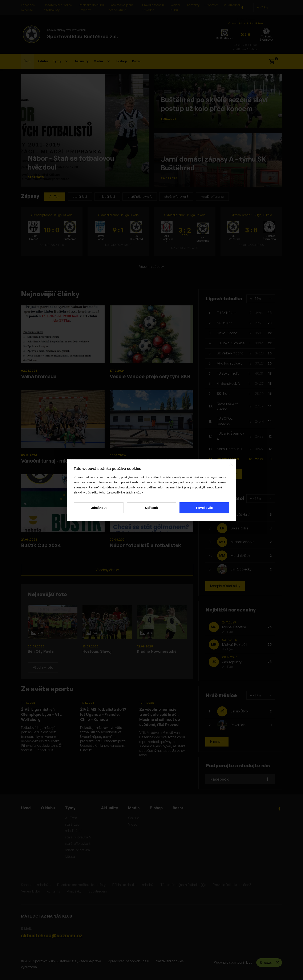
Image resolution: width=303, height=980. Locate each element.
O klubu (42, 61)
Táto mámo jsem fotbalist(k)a (183, 885)
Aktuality (82, 61)
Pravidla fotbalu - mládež (232, 885)
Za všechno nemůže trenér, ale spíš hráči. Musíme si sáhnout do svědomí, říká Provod (160, 717)
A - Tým (268, 8)
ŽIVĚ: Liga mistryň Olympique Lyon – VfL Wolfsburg (41, 714)
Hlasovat (217, 742)
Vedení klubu (31, 891)
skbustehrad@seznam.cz (52, 935)
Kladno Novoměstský (157, 651)
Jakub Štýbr (240, 711)
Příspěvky (211, 5)
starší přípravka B (176, 197)
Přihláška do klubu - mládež (133, 885)
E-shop (122, 61)
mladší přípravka (212, 197)
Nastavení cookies (170, 961)
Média (102, 61)
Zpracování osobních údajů (128, 961)
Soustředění (231, 5)
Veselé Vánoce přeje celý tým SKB (150, 376)
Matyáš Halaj (240, 515)
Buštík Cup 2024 (41, 545)
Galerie (134, 818)
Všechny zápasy (151, 267)
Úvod (27, 61)
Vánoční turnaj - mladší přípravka (60, 461)
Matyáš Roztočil (235, 644)
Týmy (60, 61)
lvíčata (70, 857)
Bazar (137, 61)
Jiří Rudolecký (241, 569)
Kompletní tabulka (224, 474)
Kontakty (193, 5)
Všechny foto (43, 667)
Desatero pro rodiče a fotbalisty (81, 885)
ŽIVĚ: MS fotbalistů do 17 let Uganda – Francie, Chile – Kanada (103, 714)
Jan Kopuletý (232, 662)
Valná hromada (39, 376)
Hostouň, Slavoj (97, 651)
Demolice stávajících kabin (141, 461)
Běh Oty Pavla (41, 651)
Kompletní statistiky (225, 586)
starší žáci (80, 197)
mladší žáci (107, 197)
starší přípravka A (140, 197)
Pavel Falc (238, 725)
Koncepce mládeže (36, 885)
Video (133, 824)
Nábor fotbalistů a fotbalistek (145, 545)
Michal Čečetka (243, 542)
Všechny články (107, 570)
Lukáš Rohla (240, 528)
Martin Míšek (240, 556)
